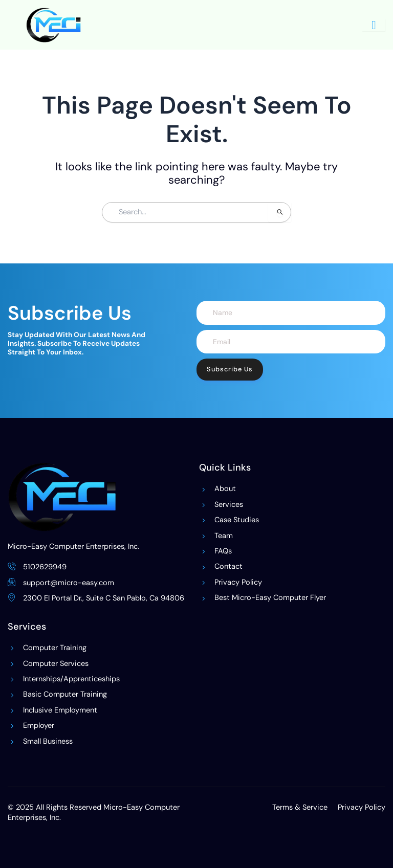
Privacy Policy (362, 807)
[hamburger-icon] (374, 25)
